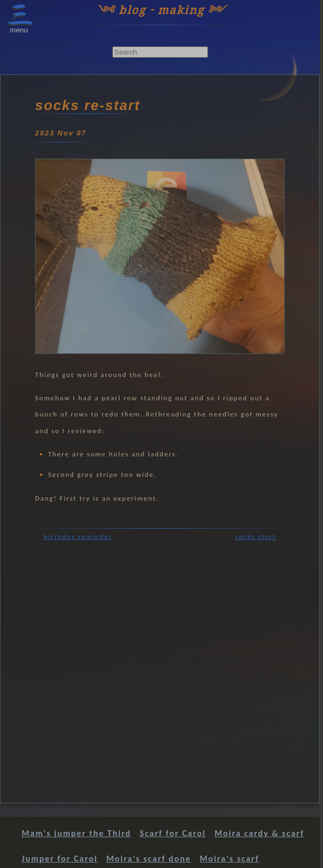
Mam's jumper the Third (76, 833)
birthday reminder (78, 536)
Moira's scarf (230, 859)
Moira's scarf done (149, 859)
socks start (255, 536)
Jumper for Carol (60, 859)
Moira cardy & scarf (259, 833)
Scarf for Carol (173, 833)
